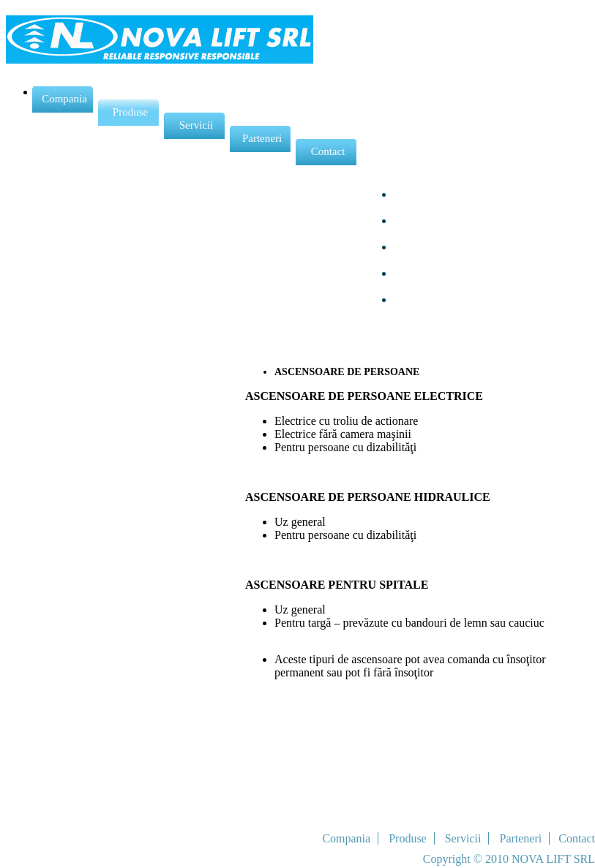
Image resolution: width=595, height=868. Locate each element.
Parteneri (257, 139)
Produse (124, 112)
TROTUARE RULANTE (457, 286)
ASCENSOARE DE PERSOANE (477, 181)
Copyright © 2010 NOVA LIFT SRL (509, 859)
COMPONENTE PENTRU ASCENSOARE (462, 319)
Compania (61, 99)
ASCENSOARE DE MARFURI (473, 207)
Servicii (190, 125)
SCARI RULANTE (442, 260)
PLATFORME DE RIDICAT (467, 234)
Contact (322, 152)
